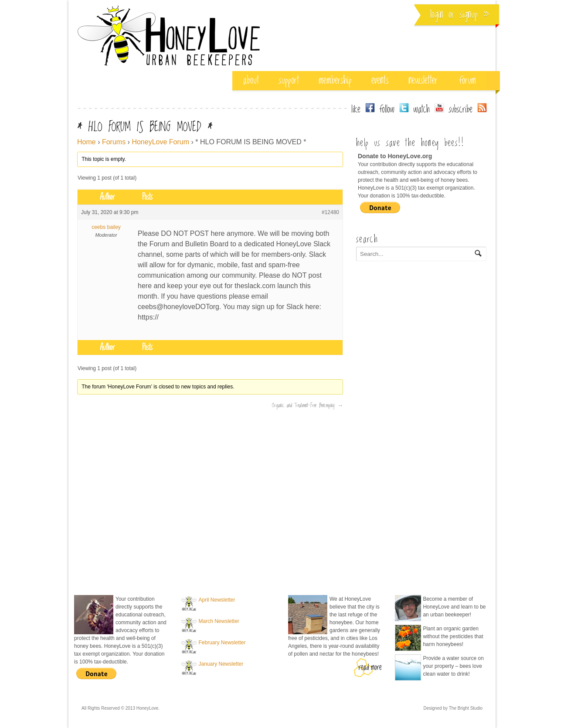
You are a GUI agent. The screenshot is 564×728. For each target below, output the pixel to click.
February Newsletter (222, 643)
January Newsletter (221, 664)
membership (335, 80)
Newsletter (423, 80)
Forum (468, 80)
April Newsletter (217, 600)
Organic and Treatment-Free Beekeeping (307, 405)
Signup (469, 15)
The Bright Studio (466, 708)
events (380, 80)
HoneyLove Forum (160, 142)
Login (437, 15)
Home (87, 142)
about (251, 80)
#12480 (330, 212)
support (289, 80)
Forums (114, 142)
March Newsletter (219, 621)
